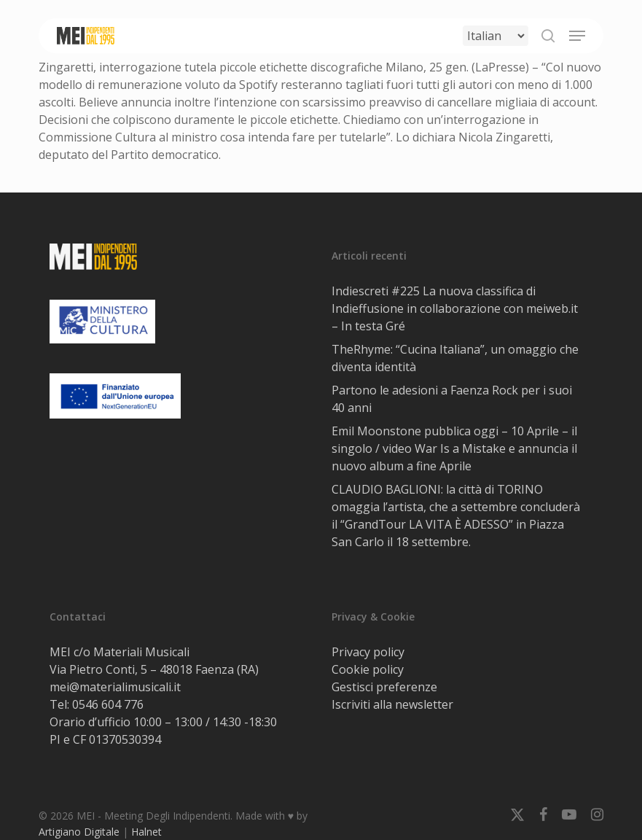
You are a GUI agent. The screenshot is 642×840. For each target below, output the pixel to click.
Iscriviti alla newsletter (392, 704)
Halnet (146, 832)
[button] (577, 36)
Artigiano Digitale (79, 832)
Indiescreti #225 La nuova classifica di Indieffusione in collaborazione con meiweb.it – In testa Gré (455, 308)
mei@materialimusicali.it (115, 687)
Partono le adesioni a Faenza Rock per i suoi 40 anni (452, 399)
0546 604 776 (108, 704)
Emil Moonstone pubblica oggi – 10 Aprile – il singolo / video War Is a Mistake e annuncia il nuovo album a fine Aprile (454, 448)
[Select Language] (496, 36)
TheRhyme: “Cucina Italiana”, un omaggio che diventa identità (455, 358)
